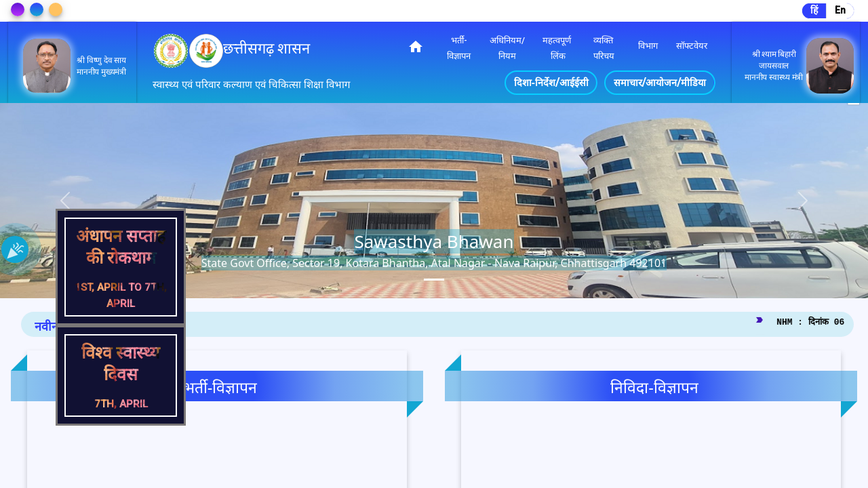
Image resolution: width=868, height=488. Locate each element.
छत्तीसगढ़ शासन (267, 48)
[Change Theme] (18, 9)
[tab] (434, 280)
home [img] (416, 47)
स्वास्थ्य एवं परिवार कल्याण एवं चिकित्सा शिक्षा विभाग (251, 85)
